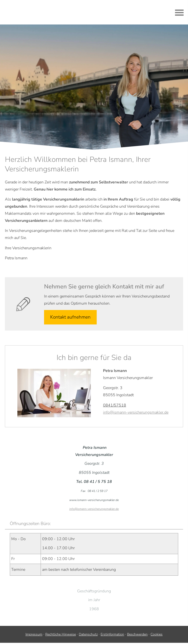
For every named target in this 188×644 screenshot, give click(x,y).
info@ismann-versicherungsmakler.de (136, 412)
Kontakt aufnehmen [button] (70, 317)
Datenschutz (88, 634)
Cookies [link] (157, 634)
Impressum (34, 634)
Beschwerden (137, 634)
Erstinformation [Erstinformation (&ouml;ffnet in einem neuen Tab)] (112, 634)
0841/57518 (115, 405)
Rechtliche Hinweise (61, 634)
